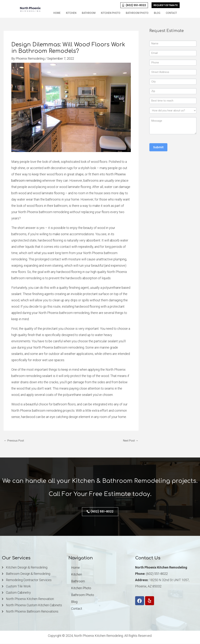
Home (57, 13)
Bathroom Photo (137, 13)
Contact (171, 13)
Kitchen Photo (111, 13)
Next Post (131, 441)
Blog (157, 13)
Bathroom (89, 13)
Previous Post (14, 441)
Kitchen (71, 13)
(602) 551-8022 (157, 574)
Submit (158, 148)
